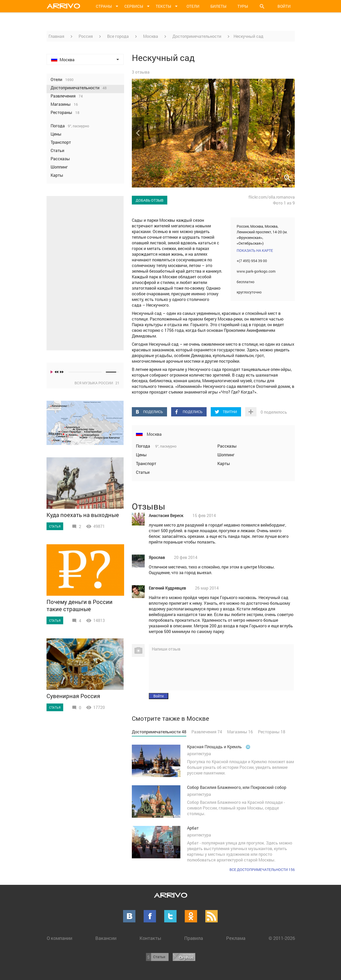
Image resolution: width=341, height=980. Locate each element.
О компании (59, 938)
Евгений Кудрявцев (167, 588)
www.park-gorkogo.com (256, 271)
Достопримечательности (197, 36)
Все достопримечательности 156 (262, 870)
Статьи (143, 472)
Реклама (236, 938)
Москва (151, 36)
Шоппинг (226, 455)
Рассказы (227, 446)
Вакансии (106, 938)
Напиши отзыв (166, 649)
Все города (118, 36)
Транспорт (146, 463)
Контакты (150, 938)
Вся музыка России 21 (97, 383)
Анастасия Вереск (166, 515)
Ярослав (157, 557)
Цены (141, 455)
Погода (144, 446)
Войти (284, 6)
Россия (86, 36)
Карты (224, 463)
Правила (194, 938)
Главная (56, 36)
